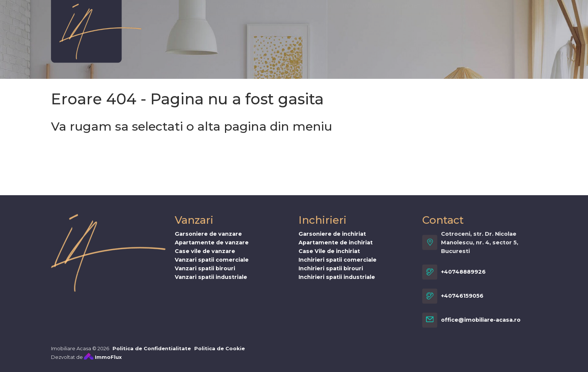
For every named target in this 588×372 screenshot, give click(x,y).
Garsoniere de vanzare (208, 238)
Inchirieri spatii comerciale (337, 264)
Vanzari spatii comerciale (212, 264)
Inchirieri (232, 21)
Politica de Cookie (220, 353)
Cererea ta (315, 21)
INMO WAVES (364, 21)
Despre (159, 21)
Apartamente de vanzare (212, 247)
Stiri (439, 21)
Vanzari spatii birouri (205, 273)
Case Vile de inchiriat (329, 256)
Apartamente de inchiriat (336, 247)
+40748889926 (463, 277)
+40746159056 (462, 301)
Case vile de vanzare (205, 256)
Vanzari (194, 21)
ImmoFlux (103, 361)
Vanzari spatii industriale (211, 282)
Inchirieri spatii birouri (331, 273)
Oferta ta (272, 21)
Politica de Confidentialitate (152, 353)
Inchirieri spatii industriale (337, 282)
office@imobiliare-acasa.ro (481, 325)
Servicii (409, 21)
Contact (469, 21)
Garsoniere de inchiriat (332, 238)
